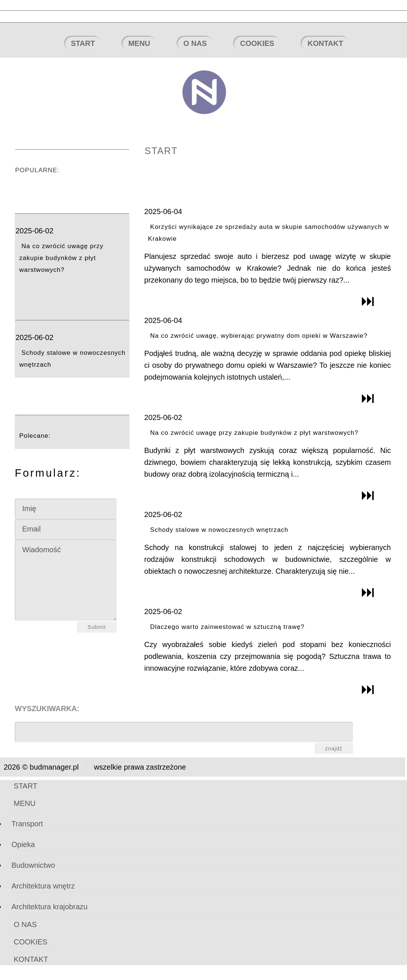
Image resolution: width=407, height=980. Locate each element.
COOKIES (257, 43)
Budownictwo (33, 865)
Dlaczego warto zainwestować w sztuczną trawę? (227, 627)
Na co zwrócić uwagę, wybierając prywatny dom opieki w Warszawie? (259, 336)
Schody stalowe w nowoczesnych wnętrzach (219, 530)
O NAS (195, 43)
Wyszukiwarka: (47, 709)
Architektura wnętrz (43, 886)
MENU (139, 43)
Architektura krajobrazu (50, 907)
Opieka (23, 844)
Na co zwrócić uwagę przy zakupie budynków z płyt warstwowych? (61, 258)
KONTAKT (325, 43)
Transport (27, 824)
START (83, 43)
